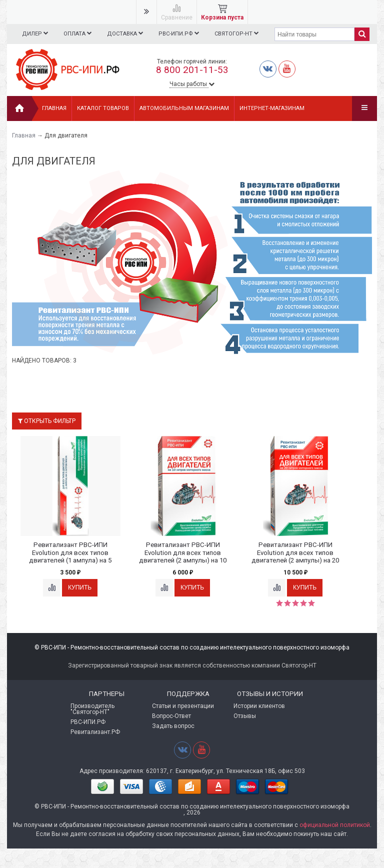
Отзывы (245, 716)
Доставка (128, 33)
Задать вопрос (173, 726)
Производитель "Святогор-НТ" (92, 709)
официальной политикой (335, 825)
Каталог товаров (103, 108)
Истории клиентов (259, 706)
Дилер (35, 33)
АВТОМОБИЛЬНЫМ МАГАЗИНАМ (184, 108)
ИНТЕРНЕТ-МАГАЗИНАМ (272, 108)
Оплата (79, 33)
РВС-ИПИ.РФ (183, 33)
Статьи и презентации (183, 706)
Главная (54, 108)
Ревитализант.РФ (95, 732)
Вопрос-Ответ (171, 716)
